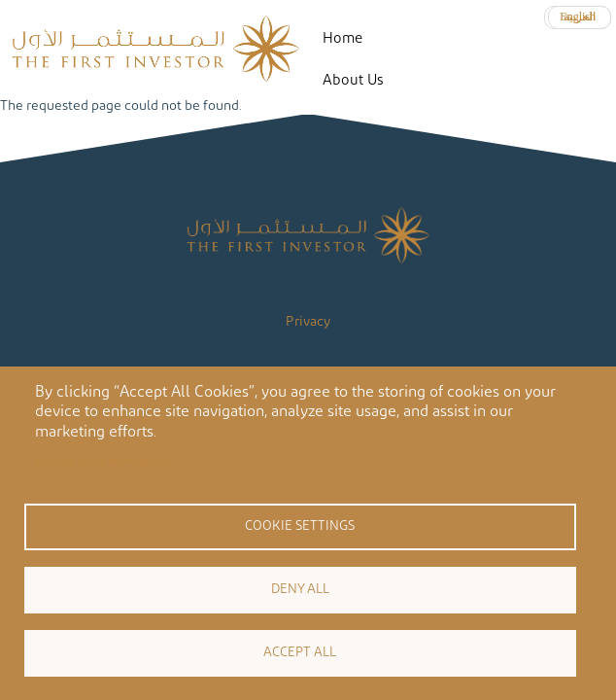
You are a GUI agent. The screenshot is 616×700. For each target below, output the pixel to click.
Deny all (300, 589)
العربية (580, 17)
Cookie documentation (102, 462)
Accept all (300, 652)
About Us (353, 80)
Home (342, 38)
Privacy (308, 322)
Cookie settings (300, 526)
